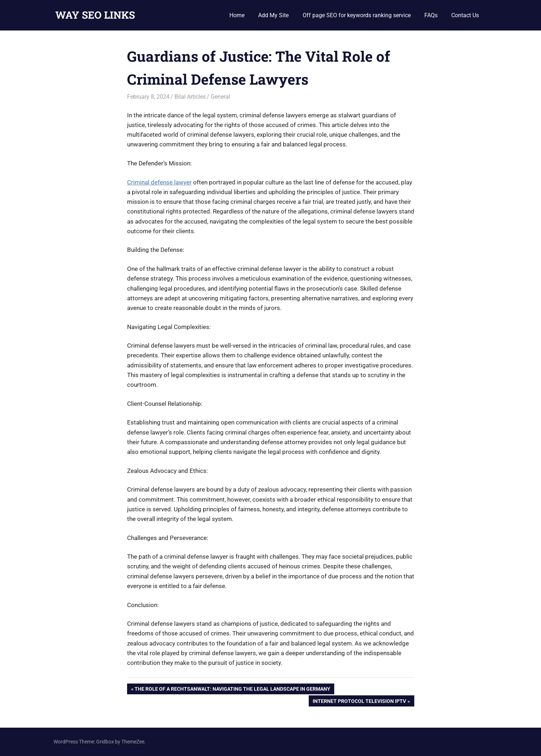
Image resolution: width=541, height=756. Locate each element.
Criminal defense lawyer (159, 182)
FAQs (431, 15)
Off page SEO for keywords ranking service (357, 15)
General (220, 97)
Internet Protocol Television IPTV (359, 702)
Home (237, 15)
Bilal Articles (190, 97)
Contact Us (465, 15)
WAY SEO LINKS (95, 15)
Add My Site (273, 15)
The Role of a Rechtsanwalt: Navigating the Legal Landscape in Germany (232, 690)
